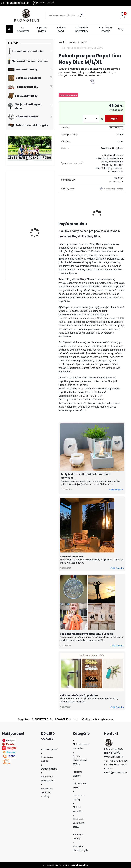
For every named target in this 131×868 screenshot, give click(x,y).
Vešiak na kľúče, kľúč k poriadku (79, 695)
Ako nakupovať (23, 29)
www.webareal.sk (78, 865)
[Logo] (26, 15)
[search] (82, 15)
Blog (121, 29)
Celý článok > (116, 490)
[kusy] (90, 119)
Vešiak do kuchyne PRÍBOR (35, 221)
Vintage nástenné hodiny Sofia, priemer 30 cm (38, 258)
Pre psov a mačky (78, 42)
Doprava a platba (42, 29)
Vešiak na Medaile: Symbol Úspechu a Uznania (87, 634)
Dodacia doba (61, 29)
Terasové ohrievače (72, 557)
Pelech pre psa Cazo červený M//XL (36, 187)
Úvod (61, 42)
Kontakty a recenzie (106, 29)
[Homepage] (9, 29)
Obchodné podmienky (82, 29)
